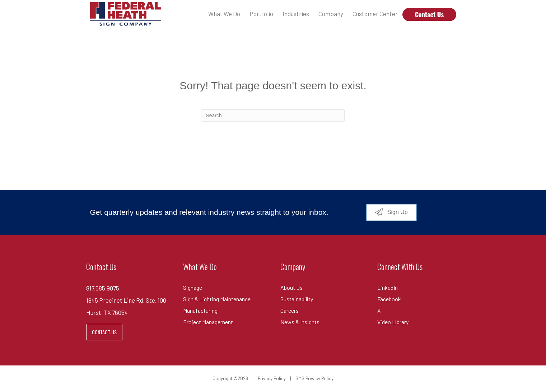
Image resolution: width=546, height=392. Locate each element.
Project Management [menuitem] (208, 322)
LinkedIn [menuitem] (388, 287)
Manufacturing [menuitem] (200, 310)
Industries (296, 14)
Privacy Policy (272, 378)
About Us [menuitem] (291, 287)
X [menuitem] (379, 310)
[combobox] (273, 115)
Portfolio (261, 14)
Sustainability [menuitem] (297, 299)
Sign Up (396, 212)
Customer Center (375, 14)
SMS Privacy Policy (314, 378)
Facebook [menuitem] (389, 299)
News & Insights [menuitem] (300, 322)
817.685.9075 (103, 288)
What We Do (224, 14)
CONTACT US (104, 332)
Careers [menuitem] (290, 310)
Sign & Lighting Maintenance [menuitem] (217, 299)
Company (331, 14)
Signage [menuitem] (193, 287)
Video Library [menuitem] (393, 322)
